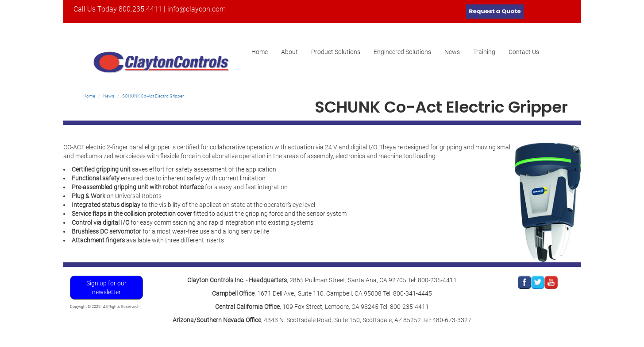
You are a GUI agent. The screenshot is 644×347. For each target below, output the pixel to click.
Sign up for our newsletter (106, 288)
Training (484, 52)
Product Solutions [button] (336, 52)
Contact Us (524, 52)
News (109, 96)
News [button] (452, 52)
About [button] (289, 52)
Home (263, 55)
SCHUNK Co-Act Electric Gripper (153, 96)
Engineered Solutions (402, 52)
